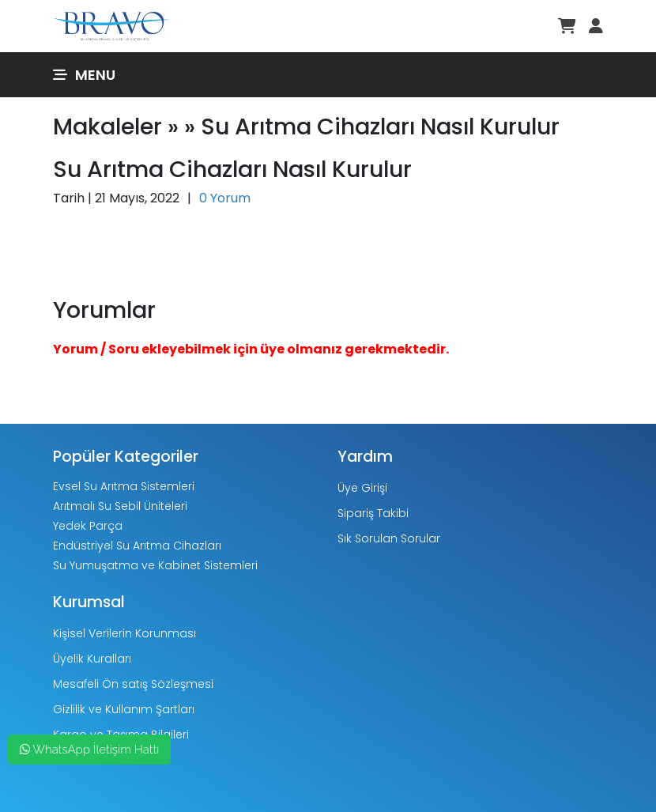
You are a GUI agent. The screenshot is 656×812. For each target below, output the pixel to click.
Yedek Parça (88, 526)
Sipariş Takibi (373, 513)
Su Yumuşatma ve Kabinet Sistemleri (155, 565)
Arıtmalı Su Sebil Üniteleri (120, 506)
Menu (84, 75)
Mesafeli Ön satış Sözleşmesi (133, 684)
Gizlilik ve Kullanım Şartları (124, 709)
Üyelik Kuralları (92, 659)
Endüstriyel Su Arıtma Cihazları (137, 546)
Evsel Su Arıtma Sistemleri (124, 486)
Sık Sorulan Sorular (389, 538)
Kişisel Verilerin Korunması (124, 633)
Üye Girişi (362, 488)
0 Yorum (225, 198)
